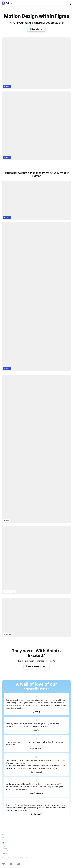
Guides (4, 835)
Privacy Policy (5, 853)
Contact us (5, 848)
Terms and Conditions (7, 851)
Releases (4, 840)
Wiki (3, 837)
